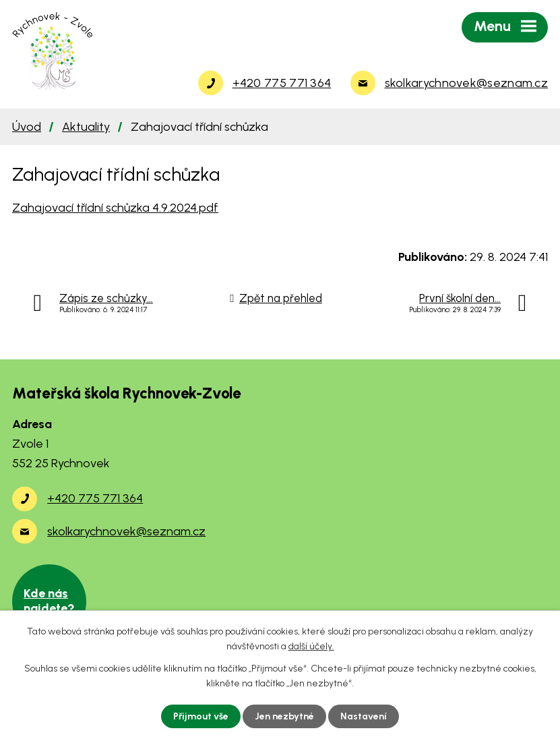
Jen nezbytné (284, 716)
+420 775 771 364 (95, 498)
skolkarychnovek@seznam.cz (126, 531)
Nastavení (364, 716)
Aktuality (86, 127)
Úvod (27, 127)
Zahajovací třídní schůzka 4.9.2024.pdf (115, 208)
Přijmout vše (201, 716)
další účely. (311, 646)
